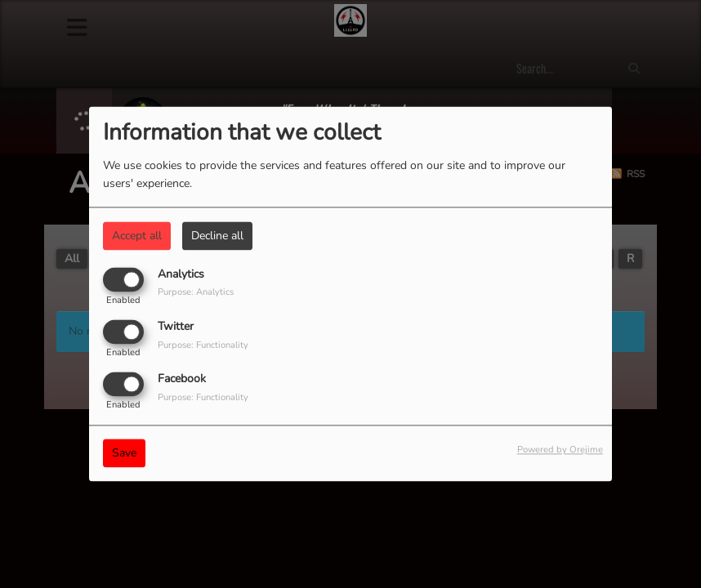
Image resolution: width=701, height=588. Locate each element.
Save (124, 454)
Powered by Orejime (560, 450)
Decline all (217, 236)
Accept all (137, 236)
